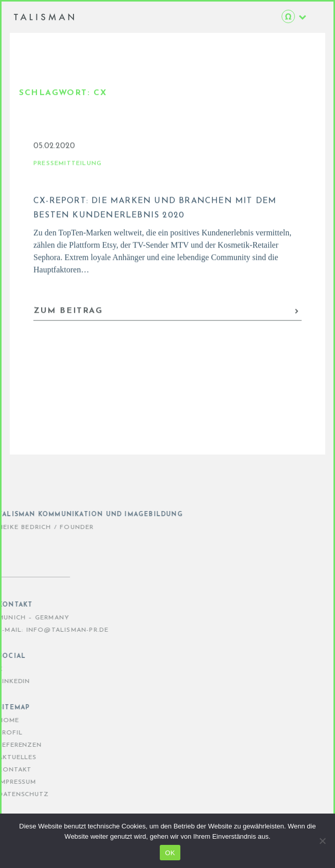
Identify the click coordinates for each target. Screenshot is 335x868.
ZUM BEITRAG (166, 317)
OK (170, 853)
